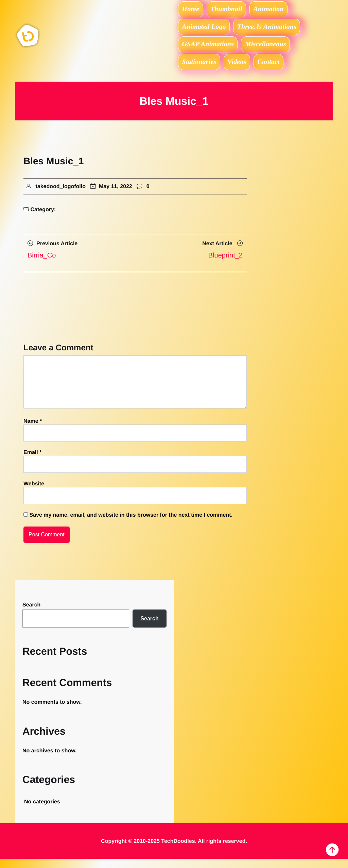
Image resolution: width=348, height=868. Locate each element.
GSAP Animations (209, 50)
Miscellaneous (270, 50)
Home (192, 10)
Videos (242, 70)
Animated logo (205, 30)
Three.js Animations (271, 30)
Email (32, 462)
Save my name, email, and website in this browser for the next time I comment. (131, 524)
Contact (277, 70)
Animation (277, 10)
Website (34, 493)
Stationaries (201, 70)
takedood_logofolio (60, 196)
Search (31, 614)
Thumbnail (231, 10)
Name (33, 430)
